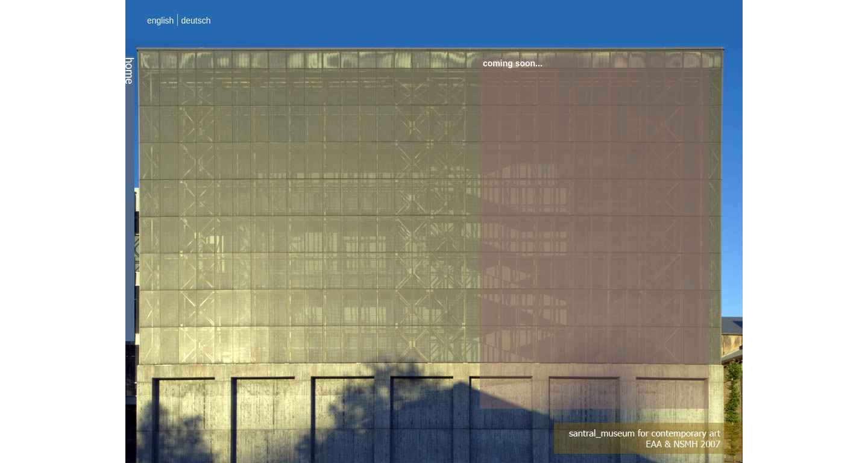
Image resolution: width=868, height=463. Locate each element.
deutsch (196, 20)
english (160, 20)
